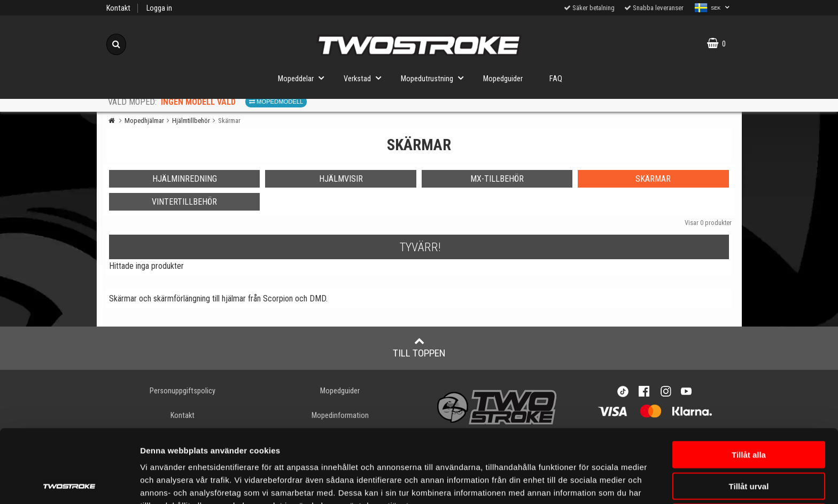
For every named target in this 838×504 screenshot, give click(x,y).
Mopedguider (503, 79)
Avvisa (749, 444)
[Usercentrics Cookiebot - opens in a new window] (69, 483)
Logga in (159, 8)
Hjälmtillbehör (191, 121)
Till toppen (419, 347)
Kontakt (118, 8)
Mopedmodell (276, 102)
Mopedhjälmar (144, 121)
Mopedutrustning (435, 78)
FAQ (556, 79)
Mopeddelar (304, 78)
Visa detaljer (164, 483)
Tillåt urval (749, 413)
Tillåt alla (749, 381)
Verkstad (366, 78)
